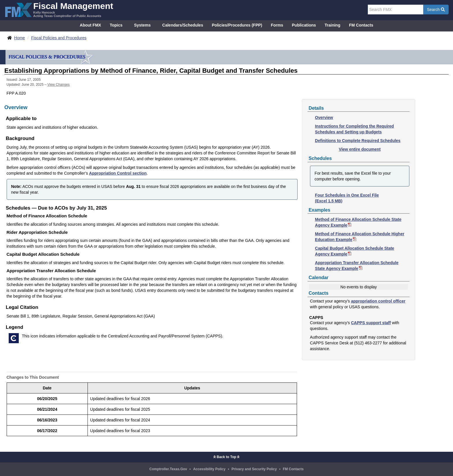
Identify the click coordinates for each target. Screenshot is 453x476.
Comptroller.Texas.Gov (168, 469)
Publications (304, 25)
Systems (142, 25)
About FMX (90, 25)
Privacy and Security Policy (254, 469)
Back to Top (226, 457)
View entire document (360, 149)
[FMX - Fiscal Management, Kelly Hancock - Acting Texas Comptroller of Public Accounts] (59, 9)
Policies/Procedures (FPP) (237, 25)
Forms (277, 25)
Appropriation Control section (118, 173)
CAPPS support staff (371, 323)
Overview (324, 117)
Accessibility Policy (209, 469)
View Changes (59, 85)
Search (436, 10)
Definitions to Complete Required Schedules (358, 141)
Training (333, 25)
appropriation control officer (378, 301)
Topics (116, 25)
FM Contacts (361, 25)
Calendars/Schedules (183, 25)
